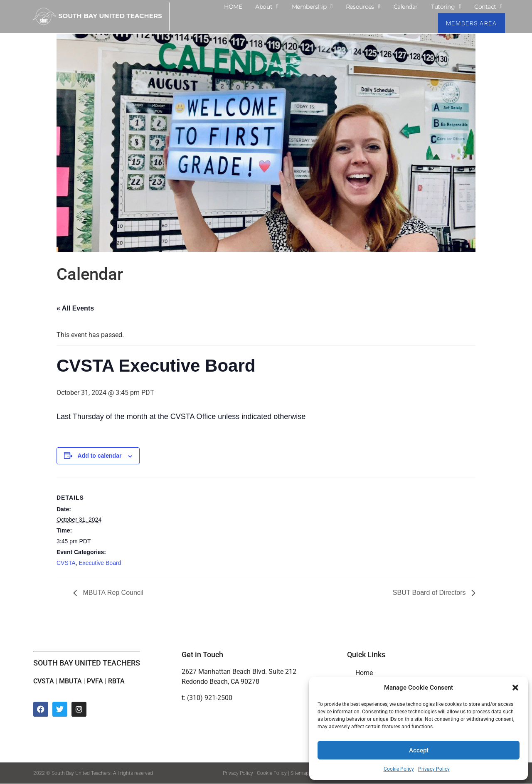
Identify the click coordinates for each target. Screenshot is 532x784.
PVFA (95, 682)
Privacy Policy (434, 769)
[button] (515, 688)
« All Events (75, 308)
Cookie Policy (399, 769)
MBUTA (70, 682)
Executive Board (100, 563)
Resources (363, 7)
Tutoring (446, 7)
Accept (419, 750)
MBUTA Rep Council (112, 593)
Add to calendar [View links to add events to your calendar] (100, 456)
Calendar (406, 7)
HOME (233, 7)
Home (364, 673)
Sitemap (300, 774)
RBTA (116, 682)
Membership (312, 7)
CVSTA (66, 563)
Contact (488, 7)
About (267, 7)
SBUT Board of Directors (430, 593)
